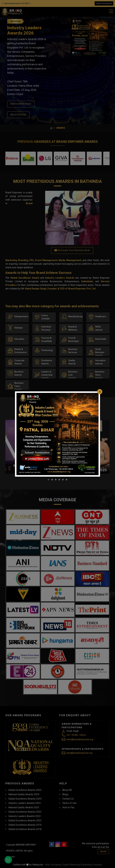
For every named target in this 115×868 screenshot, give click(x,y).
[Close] (100, 386)
